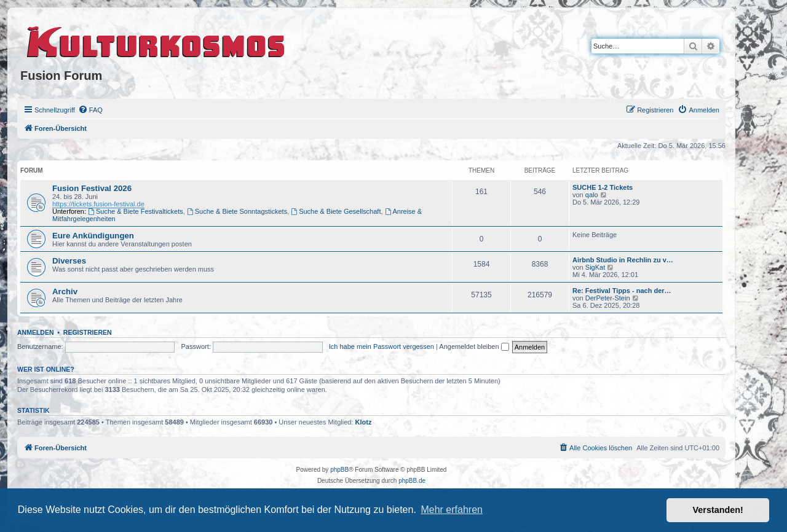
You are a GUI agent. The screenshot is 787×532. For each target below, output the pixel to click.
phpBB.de (412, 481)
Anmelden (36, 332)
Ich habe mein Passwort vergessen (382, 346)
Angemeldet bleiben (474, 346)
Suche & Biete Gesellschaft (336, 211)
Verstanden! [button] (718, 510)
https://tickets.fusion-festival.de (98, 204)
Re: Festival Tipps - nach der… (622, 291)
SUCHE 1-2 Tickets (603, 187)
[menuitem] (90, 110)
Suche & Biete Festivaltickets (136, 211)
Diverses (69, 261)
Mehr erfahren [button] (452, 510)
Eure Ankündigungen (93, 236)
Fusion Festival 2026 (92, 188)
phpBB (339, 470)
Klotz (364, 422)
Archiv (65, 291)
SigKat (595, 267)
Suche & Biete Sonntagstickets (237, 211)
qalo (592, 195)
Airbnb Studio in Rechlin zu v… (623, 260)
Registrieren (88, 332)
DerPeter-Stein (608, 298)
